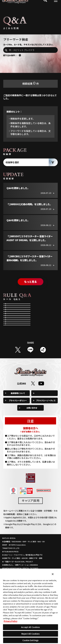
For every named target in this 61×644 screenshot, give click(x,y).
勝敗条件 (40, 330)
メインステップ (15, 321)
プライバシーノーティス (46, 436)
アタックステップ (44, 321)
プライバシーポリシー (18, 436)
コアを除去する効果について (18, 357)
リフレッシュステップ (46, 312)
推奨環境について (18, 428)
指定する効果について (46, 348)
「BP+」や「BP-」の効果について (46, 357)
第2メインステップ (16, 330)
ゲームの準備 (14, 312)
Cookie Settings (46, 428)
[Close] (53, 574)
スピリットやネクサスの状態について (46, 339)
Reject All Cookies (30, 634)
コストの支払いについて (18, 339)
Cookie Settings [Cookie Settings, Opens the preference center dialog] (31, 640)
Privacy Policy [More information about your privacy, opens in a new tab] (10, 621)
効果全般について (16, 348)
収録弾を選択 (12, 167)
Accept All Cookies (30, 627)
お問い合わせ (32, 443)
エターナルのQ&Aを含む (34, 56)
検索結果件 (31, 88)
